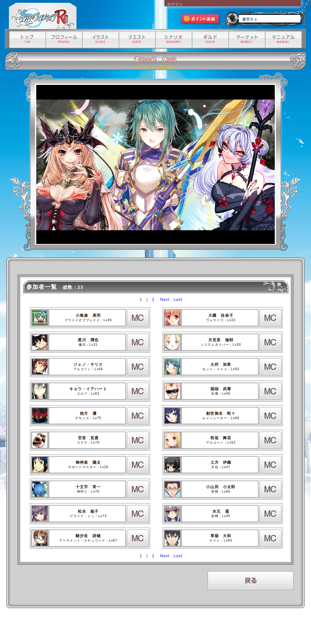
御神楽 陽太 (88, 462)
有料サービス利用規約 (230, 627)
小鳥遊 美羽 (88, 315)
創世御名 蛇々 (221, 413)
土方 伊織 (221, 462)
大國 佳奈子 (221, 315)
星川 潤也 (88, 340)
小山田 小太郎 (221, 487)
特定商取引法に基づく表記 (149, 627)
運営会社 (66, 627)
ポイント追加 (200, 20)
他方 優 (88, 413)
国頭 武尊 (221, 389)
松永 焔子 (88, 511)
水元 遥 (221, 511)
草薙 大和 (221, 536)
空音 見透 (88, 438)
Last (178, 300)
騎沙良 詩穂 (88, 536)
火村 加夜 (221, 364)
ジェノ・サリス (88, 364)
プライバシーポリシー (111, 627)
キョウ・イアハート (88, 389)
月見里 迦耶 (221, 340)
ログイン (175, 4)
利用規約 (84, 627)
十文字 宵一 (88, 487)
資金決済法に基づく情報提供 (191, 627)
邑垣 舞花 (221, 438)
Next (165, 300)
